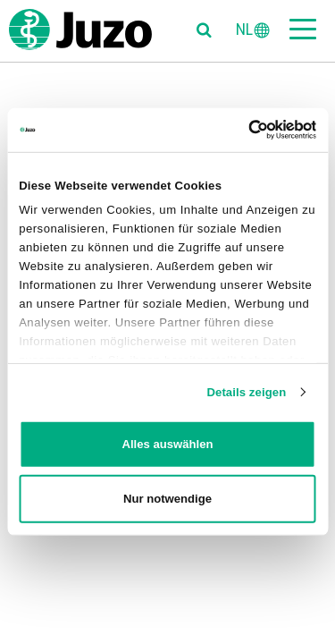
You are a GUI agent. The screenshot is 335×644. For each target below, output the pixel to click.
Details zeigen (246, 391)
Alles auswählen (167, 444)
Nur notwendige (167, 499)
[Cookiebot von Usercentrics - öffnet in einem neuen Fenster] (240, 130)
